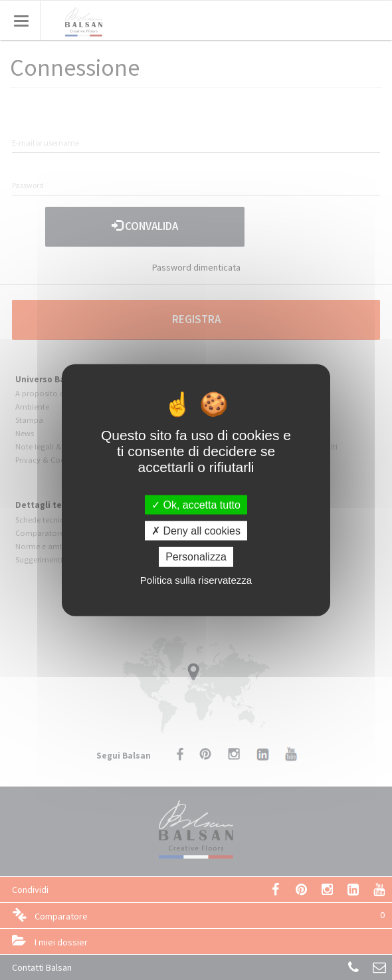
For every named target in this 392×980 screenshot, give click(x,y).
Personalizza (196, 557)
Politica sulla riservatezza (196, 579)
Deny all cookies (196, 531)
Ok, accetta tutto (196, 505)
